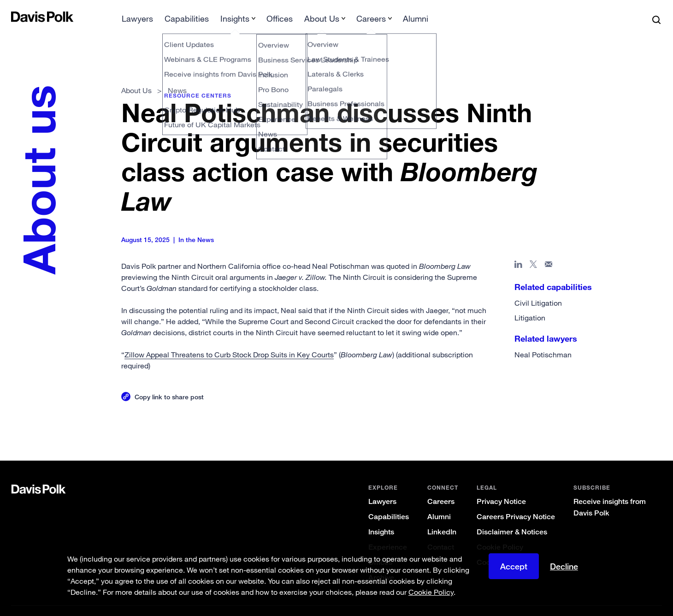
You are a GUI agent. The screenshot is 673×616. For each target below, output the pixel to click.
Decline (564, 566)
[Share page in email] (549, 251)
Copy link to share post (169, 382)
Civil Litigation (538, 288)
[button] (17, 17)
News (177, 76)
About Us (136, 76)
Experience (388, 532)
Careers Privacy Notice (516, 502)
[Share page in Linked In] (518, 251)
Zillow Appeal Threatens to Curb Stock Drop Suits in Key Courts (229, 340)
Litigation (530, 303)
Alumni (439, 502)
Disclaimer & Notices (512, 517)
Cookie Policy (500, 532)
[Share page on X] (534, 251)
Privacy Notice (501, 487)
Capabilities (389, 502)
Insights (381, 517)
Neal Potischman (543, 340)
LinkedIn (442, 517)
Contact (441, 532)
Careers (441, 487)
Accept (514, 566)
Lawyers (382, 487)
